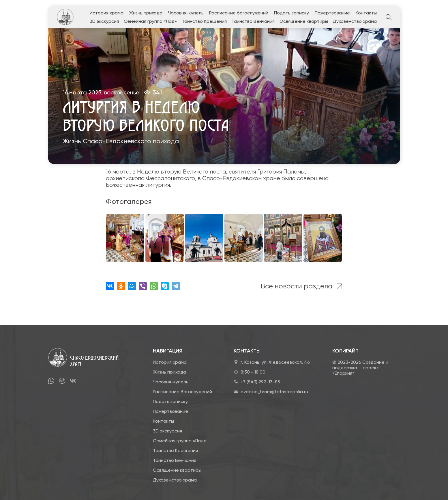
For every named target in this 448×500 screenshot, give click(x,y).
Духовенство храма (355, 21)
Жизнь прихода (146, 13)
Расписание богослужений (239, 13)
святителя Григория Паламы (267, 172)
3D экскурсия (104, 21)
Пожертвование (332, 13)
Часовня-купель (186, 13)
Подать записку (292, 13)
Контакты (366, 13)
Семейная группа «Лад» (150, 21)
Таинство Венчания (253, 21)
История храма (107, 13)
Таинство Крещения (204, 21)
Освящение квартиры (304, 21)
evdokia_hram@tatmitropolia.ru (274, 392)
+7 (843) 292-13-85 (260, 382)
